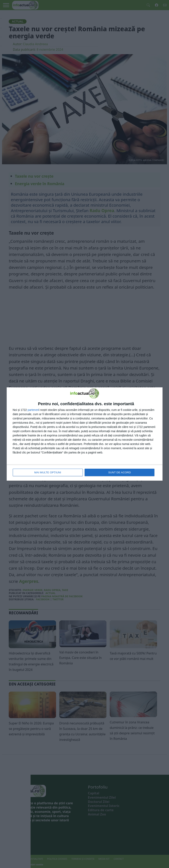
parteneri (33, 410)
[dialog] (85, 434)
